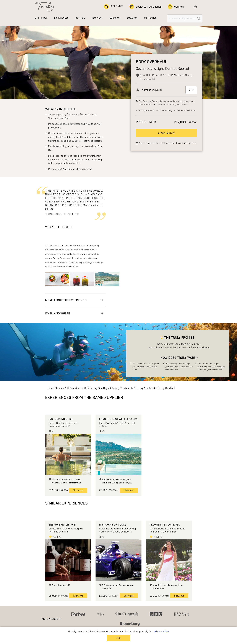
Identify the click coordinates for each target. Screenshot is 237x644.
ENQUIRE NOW (166, 133)
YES (118, 638)
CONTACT (176, 7)
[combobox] (191, 90)
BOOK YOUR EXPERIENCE (145, 7)
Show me (78, 490)
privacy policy (161, 632)
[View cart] (195, 7)
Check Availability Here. (184, 143)
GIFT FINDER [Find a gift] (114, 7)
